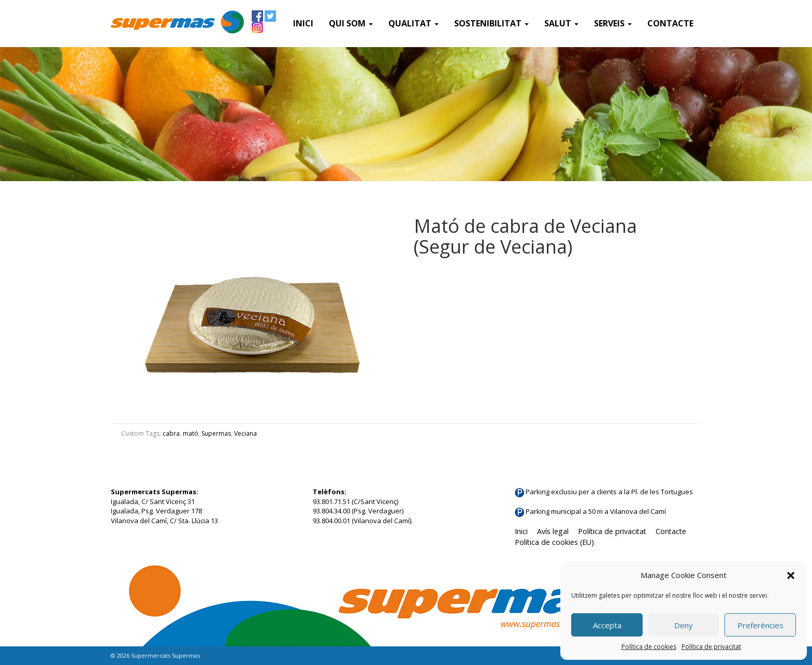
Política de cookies (649, 647)
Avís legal (553, 531)
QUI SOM (351, 23)
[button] (791, 575)
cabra (171, 433)
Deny (684, 625)
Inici (303, 23)
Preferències (760, 625)
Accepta (607, 625)
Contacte (670, 23)
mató (191, 433)
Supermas (216, 433)
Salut (561, 23)
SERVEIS (613, 23)
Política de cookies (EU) (554, 542)
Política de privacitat (711, 647)
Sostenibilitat (491, 23)
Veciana (245, 433)
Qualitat (414, 23)
